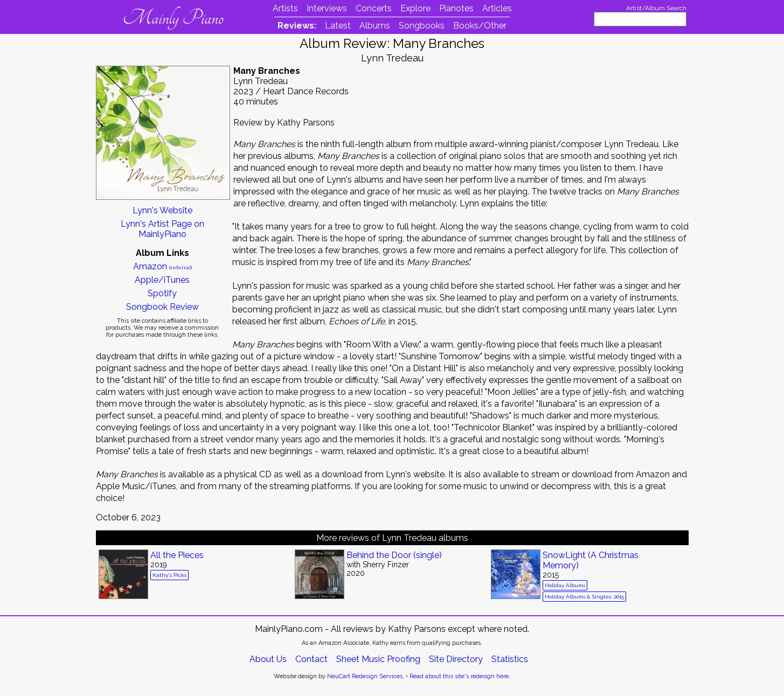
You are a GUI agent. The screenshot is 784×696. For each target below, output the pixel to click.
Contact (311, 659)
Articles (497, 8)
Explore (415, 8)
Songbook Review (162, 307)
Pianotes (456, 8)
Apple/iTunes (162, 280)
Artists (285, 8)
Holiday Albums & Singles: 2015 (584, 597)
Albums (375, 26)
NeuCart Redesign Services (365, 676)
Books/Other (480, 26)
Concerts (374, 8)
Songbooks (422, 26)
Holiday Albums (565, 585)
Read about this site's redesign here (459, 676)
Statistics (510, 659)
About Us (268, 659)
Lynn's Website (162, 210)
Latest (338, 26)
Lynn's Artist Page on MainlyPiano (162, 229)
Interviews (327, 8)
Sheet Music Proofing (378, 659)
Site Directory (456, 659)
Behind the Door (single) (394, 555)
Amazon (162, 266)
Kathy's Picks (169, 575)
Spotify (162, 293)
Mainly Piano (173, 18)
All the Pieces (177, 555)
